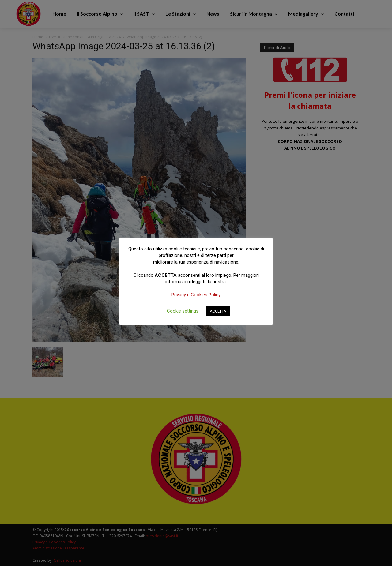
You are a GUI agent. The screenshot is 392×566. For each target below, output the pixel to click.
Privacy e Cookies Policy (196, 295)
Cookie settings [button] (183, 311)
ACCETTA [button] (218, 311)
